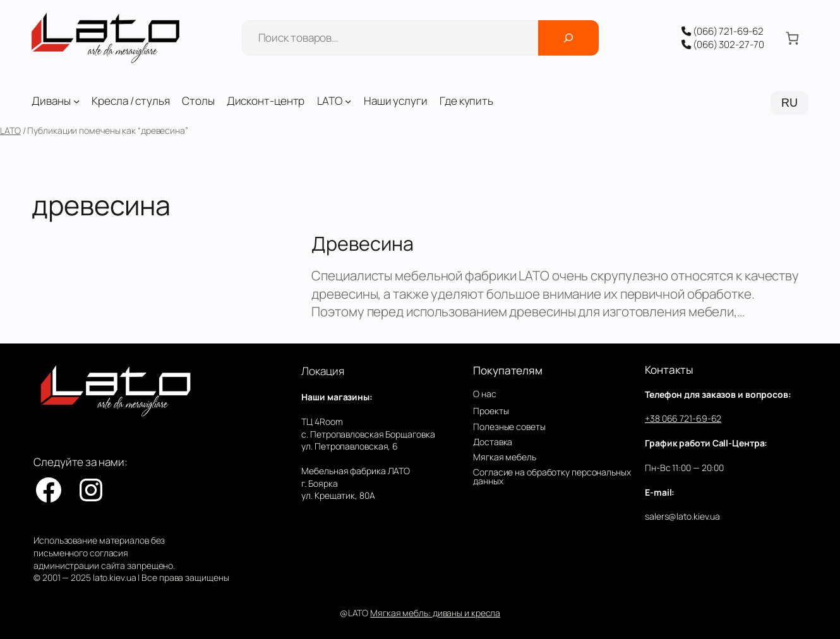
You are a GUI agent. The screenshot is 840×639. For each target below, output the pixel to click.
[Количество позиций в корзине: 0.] (792, 38)
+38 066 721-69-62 (683, 418)
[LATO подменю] (348, 101)
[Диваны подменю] (76, 101)
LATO (10, 130)
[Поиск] (568, 38)
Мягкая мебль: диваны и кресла (435, 613)
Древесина (362, 243)
